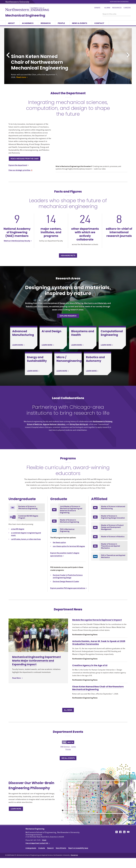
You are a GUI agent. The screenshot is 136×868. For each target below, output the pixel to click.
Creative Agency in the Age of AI (90, 665)
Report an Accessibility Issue (78, 848)
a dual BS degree (18, 529)
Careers (127, 8)
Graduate (42, 848)
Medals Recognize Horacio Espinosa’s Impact (97, 620)
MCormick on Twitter (116, 832)
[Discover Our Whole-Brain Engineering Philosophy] (98, 797)
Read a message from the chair (25, 159)
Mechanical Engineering (25, 15)
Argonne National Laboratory (54, 424)
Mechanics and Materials (95, 303)
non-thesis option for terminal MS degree (69, 546)
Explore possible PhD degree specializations (68, 588)
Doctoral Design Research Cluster (66, 582)
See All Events (68, 758)
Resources (117, 8)
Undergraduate (31, 848)
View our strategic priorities (19, 170)
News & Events (81, 23)
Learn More (16, 809)
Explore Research (68, 316)
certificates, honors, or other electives (26, 539)
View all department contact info (37, 843)
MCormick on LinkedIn (124, 832)
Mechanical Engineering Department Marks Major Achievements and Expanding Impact (36, 627)
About (12, 23)
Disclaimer (74, 855)
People (62, 23)
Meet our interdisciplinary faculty (17, 241)
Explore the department (18, 165)
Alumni (107, 8)
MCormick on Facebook (120, 832)
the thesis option (59, 543)
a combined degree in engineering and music (26, 534)
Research (47, 23)
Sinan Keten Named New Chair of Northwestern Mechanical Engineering (98, 688)
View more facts (68, 256)
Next (128, 55)
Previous (8, 55)
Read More (16, 645)
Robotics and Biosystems (37, 307)
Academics (29, 23)
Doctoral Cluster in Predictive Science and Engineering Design (68, 576)
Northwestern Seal (15, 834)
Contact (100, 23)
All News (68, 710)
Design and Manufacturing (71, 303)
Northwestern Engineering (119, 2)
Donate (97, 8)
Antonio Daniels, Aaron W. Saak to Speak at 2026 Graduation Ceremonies (99, 643)
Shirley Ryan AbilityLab (79, 424)
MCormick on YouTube (128, 832)
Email (44, 840)
